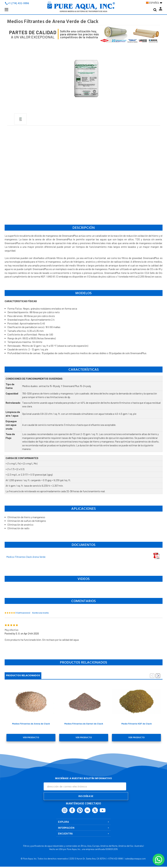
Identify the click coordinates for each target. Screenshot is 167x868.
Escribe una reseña (40, 613)
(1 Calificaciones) (23, 613)
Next (158, 676)
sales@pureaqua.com (135, 858)
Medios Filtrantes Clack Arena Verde (26, 557)
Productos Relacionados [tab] (23, 675)
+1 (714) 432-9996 (19, 3)
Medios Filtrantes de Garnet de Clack (84, 724)
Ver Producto (31, 737)
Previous (152, 676)
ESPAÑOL (154, 3)
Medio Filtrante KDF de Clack (136, 724)
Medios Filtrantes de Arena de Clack (31, 724)
